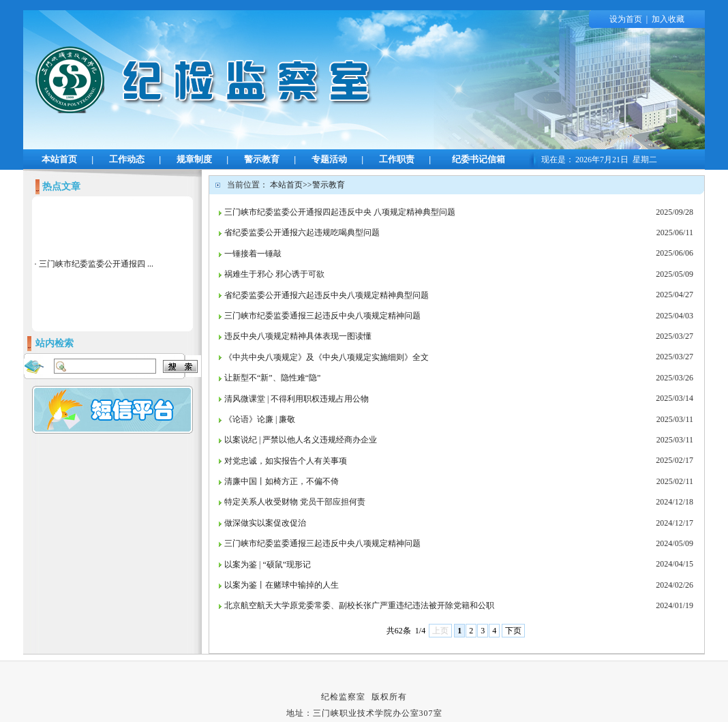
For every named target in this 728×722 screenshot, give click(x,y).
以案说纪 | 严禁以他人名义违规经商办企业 (301, 440)
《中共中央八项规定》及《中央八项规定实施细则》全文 (327, 357)
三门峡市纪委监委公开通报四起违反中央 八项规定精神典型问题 (340, 212)
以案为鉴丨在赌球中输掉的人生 (282, 585)
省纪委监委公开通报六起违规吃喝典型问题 (302, 232)
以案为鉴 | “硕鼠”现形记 (268, 565)
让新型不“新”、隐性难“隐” (272, 378)
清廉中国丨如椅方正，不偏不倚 (282, 481)
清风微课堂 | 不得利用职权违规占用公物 (297, 399)
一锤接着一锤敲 (253, 254)
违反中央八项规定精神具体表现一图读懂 (298, 336)
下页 (513, 631)
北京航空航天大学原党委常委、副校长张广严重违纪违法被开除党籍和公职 (359, 605)
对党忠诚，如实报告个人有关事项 (286, 461)
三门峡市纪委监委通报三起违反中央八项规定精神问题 (322, 316)
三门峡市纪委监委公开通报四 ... (96, 264)
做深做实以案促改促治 (265, 523)
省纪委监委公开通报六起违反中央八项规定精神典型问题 (327, 295)
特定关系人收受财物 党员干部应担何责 (295, 502)
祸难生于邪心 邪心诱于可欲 (274, 274)
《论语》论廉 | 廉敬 (260, 419)
